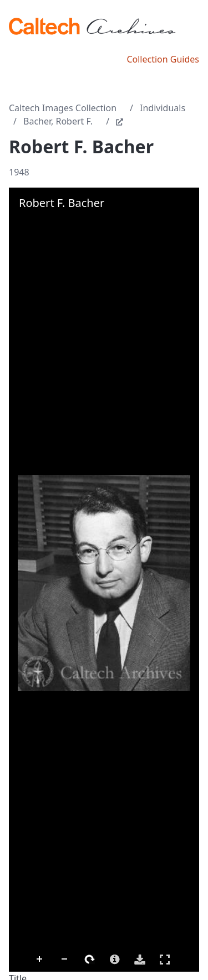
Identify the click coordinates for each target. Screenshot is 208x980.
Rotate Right (90, 960)
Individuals (163, 108)
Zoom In (40, 960)
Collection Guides (163, 59)
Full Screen (165, 959)
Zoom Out (65, 960)
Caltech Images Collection (63, 108)
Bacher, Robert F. (58, 121)
